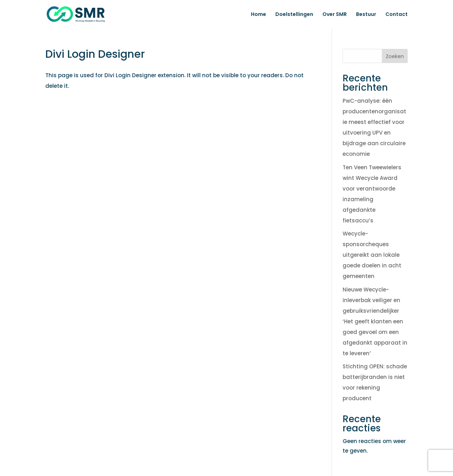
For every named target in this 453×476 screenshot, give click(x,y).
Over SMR (335, 15)
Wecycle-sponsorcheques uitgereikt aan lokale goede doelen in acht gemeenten (372, 255)
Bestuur (366, 15)
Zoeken (395, 56)
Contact (397, 15)
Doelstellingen (294, 15)
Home (259, 15)
